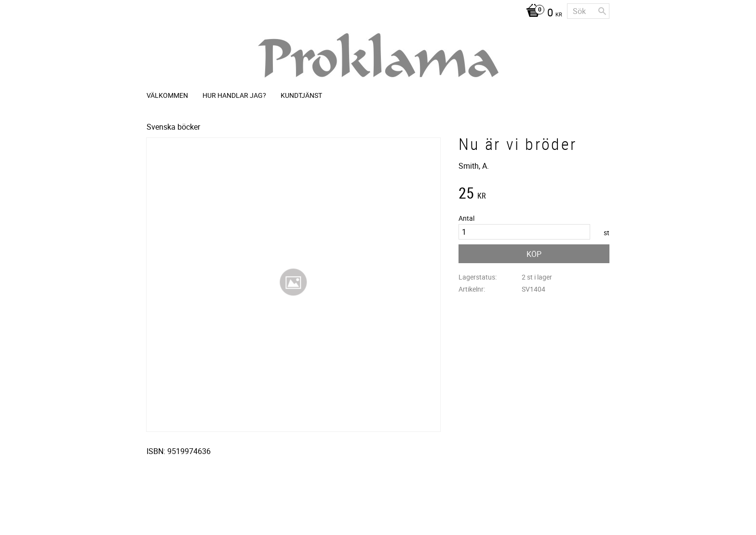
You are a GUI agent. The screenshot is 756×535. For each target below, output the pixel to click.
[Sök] (602, 11)
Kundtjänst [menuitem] (301, 95)
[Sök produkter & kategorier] (588, 11)
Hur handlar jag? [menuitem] (234, 95)
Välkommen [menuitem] (167, 95)
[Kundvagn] (542, 13)
